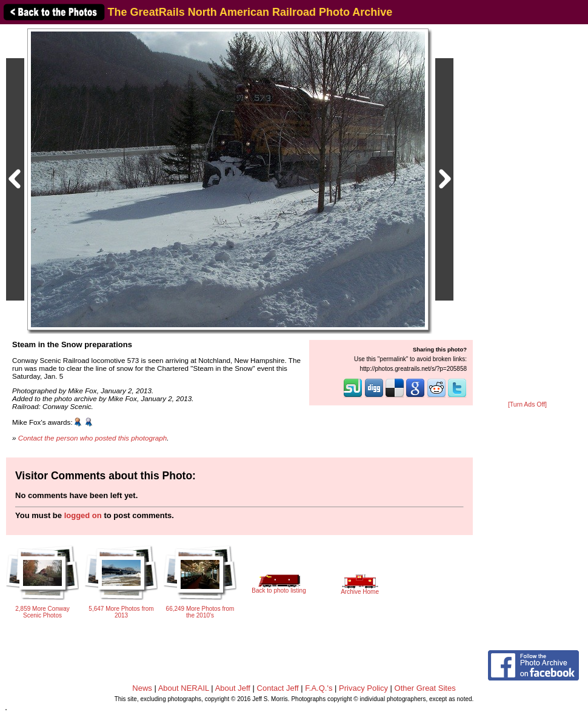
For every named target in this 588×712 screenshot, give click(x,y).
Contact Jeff (278, 688)
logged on (83, 515)
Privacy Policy (363, 688)
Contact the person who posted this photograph (93, 438)
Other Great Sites (425, 688)
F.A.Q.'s (319, 688)
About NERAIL (184, 688)
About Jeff (233, 688)
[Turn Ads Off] (527, 404)
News (142, 688)
